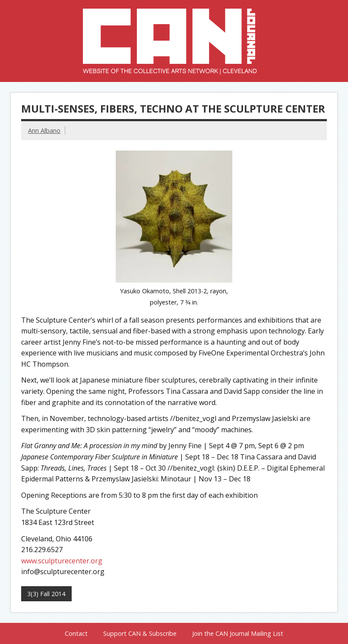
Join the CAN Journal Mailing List (238, 634)
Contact (76, 634)
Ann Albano (44, 130)
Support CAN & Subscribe (140, 634)
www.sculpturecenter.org (62, 561)
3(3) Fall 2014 (46, 594)
